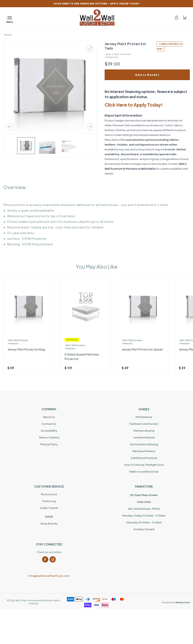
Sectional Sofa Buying (144, 444)
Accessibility (49, 431)
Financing (49, 501)
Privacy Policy (49, 444)
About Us (49, 417)
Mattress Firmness (144, 451)
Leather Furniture (144, 437)
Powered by (176, 602)
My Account (49, 494)
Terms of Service (49, 437)
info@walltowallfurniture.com (49, 576)
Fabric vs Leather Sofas (144, 472)
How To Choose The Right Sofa (144, 465)
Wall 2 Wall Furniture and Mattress (33, 600)
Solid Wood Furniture (144, 458)
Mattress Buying (144, 431)
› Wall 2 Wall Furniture (118, 54)
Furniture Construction (144, 424)
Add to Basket (147, 75)
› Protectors (111, 57)
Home (8, 35)
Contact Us (49, 424)
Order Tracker (49, 508)
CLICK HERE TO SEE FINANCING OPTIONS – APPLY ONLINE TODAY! (96, 4)
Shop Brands (49, 524)
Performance (144, 417)
